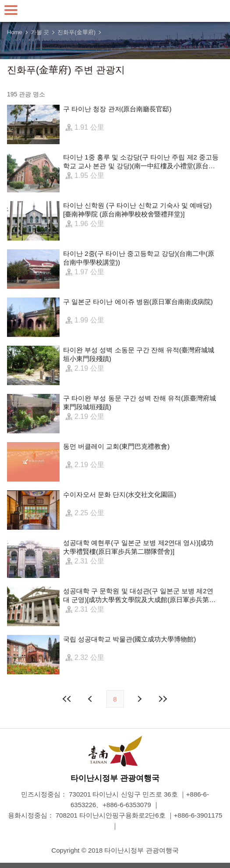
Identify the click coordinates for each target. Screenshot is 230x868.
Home (15, 32)
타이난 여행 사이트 (115, 11)
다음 (139, 699)
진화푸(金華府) (76, 32)
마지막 (163, 699)
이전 (91, 699)
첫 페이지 (67, 699)
